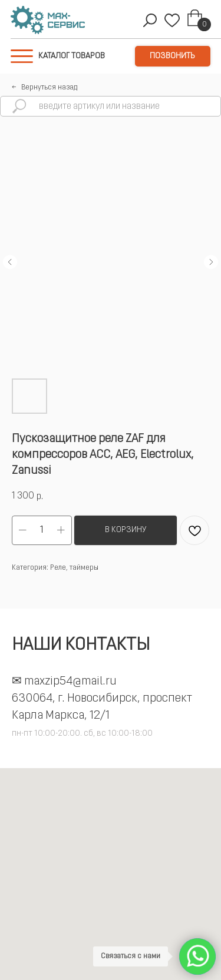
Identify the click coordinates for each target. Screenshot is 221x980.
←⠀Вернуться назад (44, 88)
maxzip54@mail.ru (70, 682)
